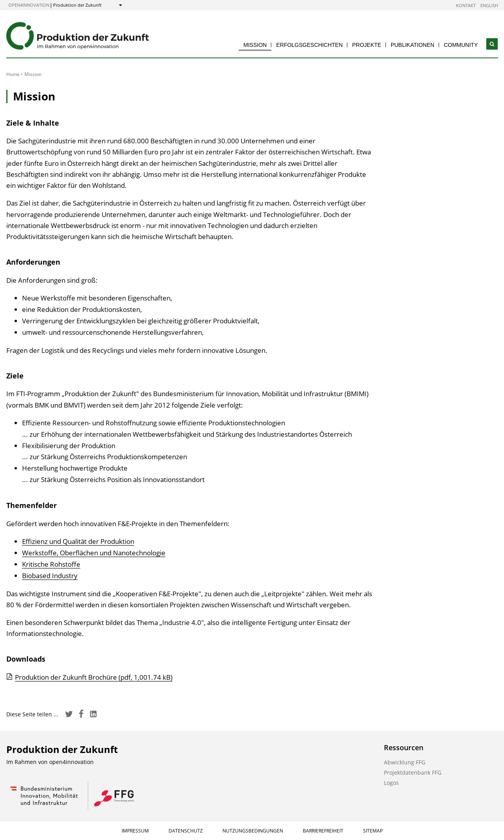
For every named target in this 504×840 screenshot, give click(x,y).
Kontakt (466, 5)
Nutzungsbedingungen (253, 831)
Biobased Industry (50, 576)
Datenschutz (186, 831)
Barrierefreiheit (323, 831)
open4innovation (29, 5)
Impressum (135, 831)
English (489, 5)
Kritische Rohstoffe (51, 564)
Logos (391, 783)
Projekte (367, 45)
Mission (255, 45)
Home (13, 74)
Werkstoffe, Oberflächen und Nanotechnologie (94, 553)
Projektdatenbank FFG (413, 772)
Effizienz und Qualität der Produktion (78, 541)
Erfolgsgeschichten (309, 45)
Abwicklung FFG (405, 762)
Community (461, 45)
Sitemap (373, 831)
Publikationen (412, 45)
